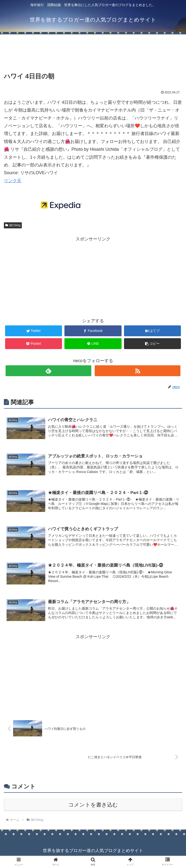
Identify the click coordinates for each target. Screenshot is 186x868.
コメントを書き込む (93, 808)
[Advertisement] (93, 49)
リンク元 (13, 181)
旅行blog (13, 225)
